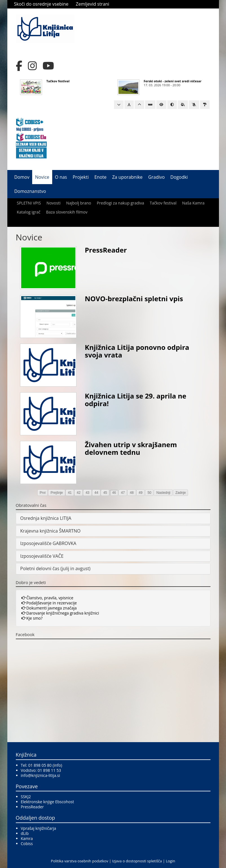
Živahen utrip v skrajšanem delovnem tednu (131, 448)
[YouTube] (48, 66)
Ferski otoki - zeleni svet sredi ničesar (173, 81)
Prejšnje (57, 493)
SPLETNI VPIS (29, 203)
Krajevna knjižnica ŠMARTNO (51, 531)
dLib (25, 833)
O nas (61, 177)
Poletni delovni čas (40, 568)
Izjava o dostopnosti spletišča (137, 861)
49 (141, 493)
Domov (22, 177)
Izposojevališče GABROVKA (48, 543)
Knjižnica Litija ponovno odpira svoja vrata (137, 351)
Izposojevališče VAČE (42, 556)
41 (70, 493)
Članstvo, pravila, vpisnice (47, 598)
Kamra (27, 838)
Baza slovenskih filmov (67, 212)
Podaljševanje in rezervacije (49, 603)
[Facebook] (19, 66)
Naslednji (163, 493)
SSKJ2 (26, 797)
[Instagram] (32, 66)
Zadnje (181, 493)
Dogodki (179, 177)
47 (123, 493)
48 (132, 493)
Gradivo (156, 177)
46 (114, 493)
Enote (100, 177)
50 (149, 493)
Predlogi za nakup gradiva (120, 203)
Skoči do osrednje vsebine (41, 4)
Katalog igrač (29, 212)
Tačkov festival (58, 81)
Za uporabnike (127, 177)
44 (96, 493)
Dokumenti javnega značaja (49, 608)
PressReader (106, 250)
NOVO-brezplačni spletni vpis (134, 299)
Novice (42, 177)
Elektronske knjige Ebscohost (48, 802)
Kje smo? (32, 618)
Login (171, 861)
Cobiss (27, 844)
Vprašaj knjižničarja (39, 828)
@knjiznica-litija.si (44, 775)
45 (105, 493)
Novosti (54, 203)
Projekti (81, 177)
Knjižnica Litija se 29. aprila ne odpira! (136, 399)
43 (87, 493)
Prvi (43, 493)
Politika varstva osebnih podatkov (79, 861)
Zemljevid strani (93, 4)
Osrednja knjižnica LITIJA (46, 518)
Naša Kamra (193, 203)
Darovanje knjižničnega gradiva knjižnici (60, 613)
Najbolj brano (79, 203)
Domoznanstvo (30, 191)
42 (79, 493)
